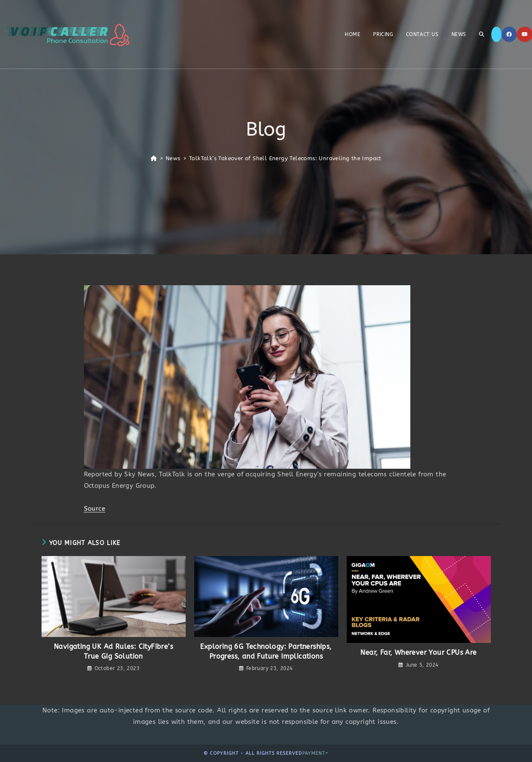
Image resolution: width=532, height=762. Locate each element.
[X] (496, 34)
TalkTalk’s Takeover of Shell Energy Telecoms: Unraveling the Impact (285, 158)
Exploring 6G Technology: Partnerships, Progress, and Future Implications (266, 651)
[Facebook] (509, 34)
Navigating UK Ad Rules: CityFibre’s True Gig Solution (113, 651)
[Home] (154, 158)
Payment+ (315, 753)
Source (95, 509)
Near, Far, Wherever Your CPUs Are (418, 652)
